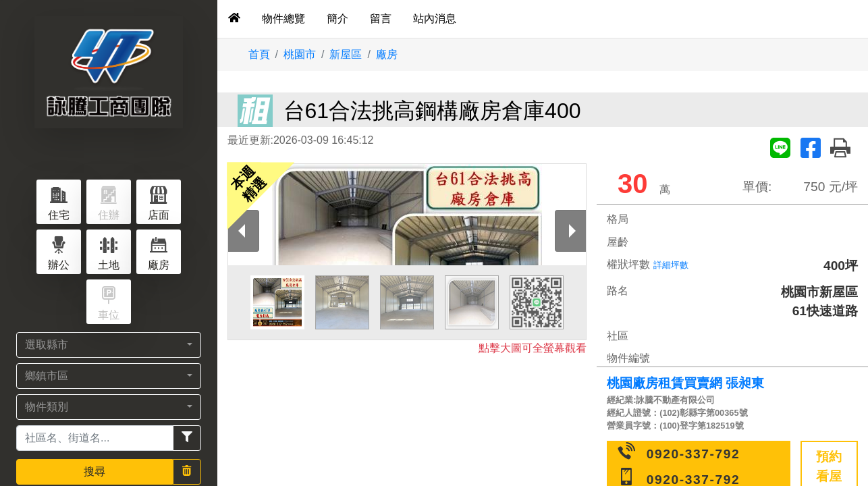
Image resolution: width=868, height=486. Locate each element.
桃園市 (300, 54)
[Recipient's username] (95, 438)
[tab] (234, 19)
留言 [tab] (381, 19)
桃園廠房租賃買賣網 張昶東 (685, 383)
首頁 (259, 54)
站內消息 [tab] (435, 19)
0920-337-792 (694, 454)
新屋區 (346, 54)
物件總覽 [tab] (283, 19)
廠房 (387, 54)
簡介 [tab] (337, 19)
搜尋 (94, 471)
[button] (109, 345)
